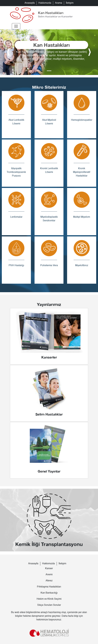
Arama (59, 3)
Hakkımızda (45, 3)
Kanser (49, 569)
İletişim (70, 3)
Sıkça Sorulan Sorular (49, 605)
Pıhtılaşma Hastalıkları (49, 587)
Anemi (49, 575)
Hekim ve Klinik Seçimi (49, 599)
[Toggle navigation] (16, 26)
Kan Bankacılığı (49, 593)
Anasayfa (30, 3)
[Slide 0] (49, 71)
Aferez (49, 581)
